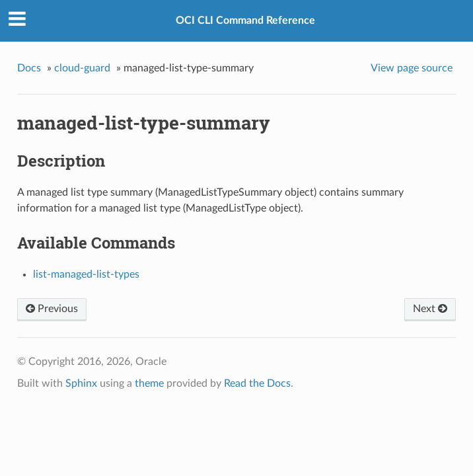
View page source (412, 68)
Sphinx (81, 383)
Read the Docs (257, 383)
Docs (29, 68)
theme (149, 383)
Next (430, 309)
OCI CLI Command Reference (245, 20)
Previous (52, 309)
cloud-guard (82, 68)
